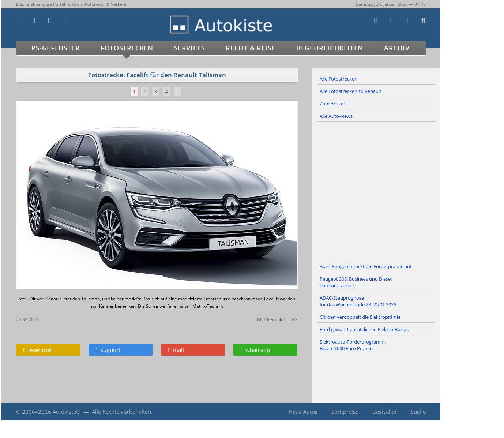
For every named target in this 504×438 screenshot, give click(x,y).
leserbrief (38, 350)
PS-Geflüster (56, 48)
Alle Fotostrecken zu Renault (351, 91)
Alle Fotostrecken (338, 79)
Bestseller (385, 412)
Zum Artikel (332, 104)
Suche (418, 412)
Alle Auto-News (336, 116)
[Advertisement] (376, 191)
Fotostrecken (127, 48)
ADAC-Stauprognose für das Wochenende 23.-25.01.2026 (358, 301)
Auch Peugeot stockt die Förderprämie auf (366, 266)
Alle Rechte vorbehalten (121, 412)
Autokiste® (67, 412)
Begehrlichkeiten (330, 48)
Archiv (397, 48)
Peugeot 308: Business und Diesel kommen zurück (356, 282)
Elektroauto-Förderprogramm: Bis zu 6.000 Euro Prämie (353, 345)
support (108, 350)
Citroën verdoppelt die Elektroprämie (360, 317)
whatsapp (255, 350)
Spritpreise (345, 412)
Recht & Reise (251, 48)
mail (176, 350)
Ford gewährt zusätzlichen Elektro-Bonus (364, 329)
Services (190, 48)
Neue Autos (303, 412)
